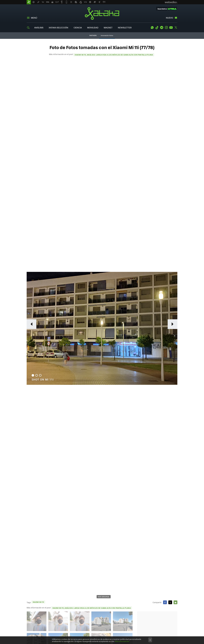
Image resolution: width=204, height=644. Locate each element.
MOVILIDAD (93, 27)
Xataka (102, 13)
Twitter (176, 28)
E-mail (175, 602)
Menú (34, 18)
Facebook (165, 602)
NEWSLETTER (125, 27)
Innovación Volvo (107, 35)
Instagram (166, 28)
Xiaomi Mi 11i (38, 602)
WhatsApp (152, 28)
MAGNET (108, 27)
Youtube (171, 28)
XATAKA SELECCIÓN (58, 27)
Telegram (162, 28)
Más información (122, 641)
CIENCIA (78, 27)
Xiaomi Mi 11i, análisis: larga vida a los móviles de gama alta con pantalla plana (114, 55)
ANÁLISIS (39, 27)
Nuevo (169, 18)
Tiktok (157, 28)
